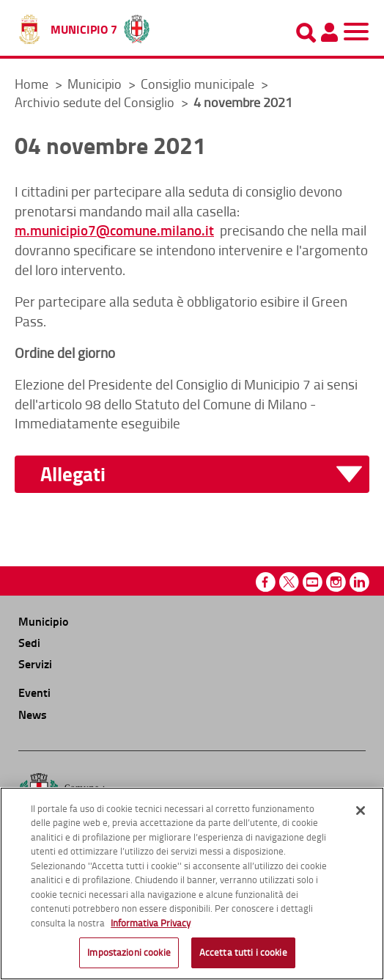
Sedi (29, 642)
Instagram (336, 582)
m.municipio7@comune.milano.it (114, 230)
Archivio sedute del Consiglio (96, 102)
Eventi (34, 692)
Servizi (35, 663)
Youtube (313, 582)
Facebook (266, 582)
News (33, 714)
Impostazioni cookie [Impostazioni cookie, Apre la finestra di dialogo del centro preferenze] (129, 952)
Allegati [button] (73, 474)
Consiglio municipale (199, 84)
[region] (192, 884)
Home (32, 84)
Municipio (96, 84)
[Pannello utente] (329, 32)
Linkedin (359, 582)
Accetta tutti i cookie (243, 952)
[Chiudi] (361, 811)
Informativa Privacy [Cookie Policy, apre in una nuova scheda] (151, 923)
